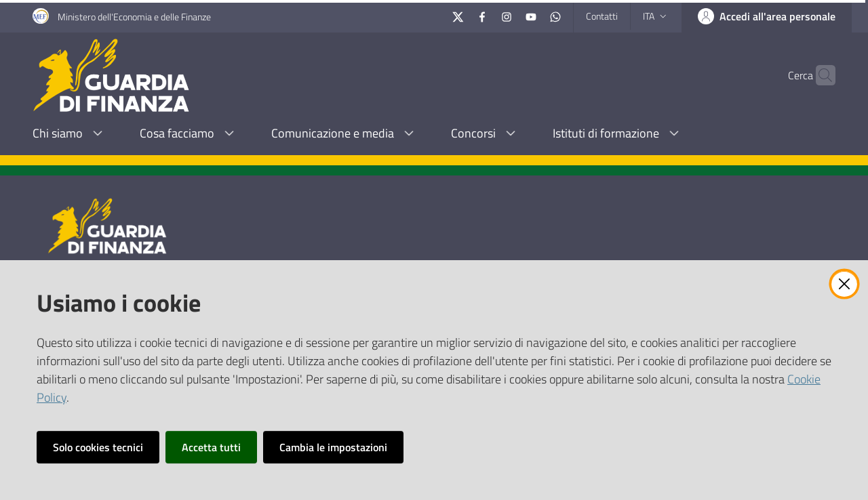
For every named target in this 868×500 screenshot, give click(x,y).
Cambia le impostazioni (333, 447)
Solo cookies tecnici (98, 447)
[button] (819, 75)
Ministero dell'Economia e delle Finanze (134, 17)
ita (656, 16)
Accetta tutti (211, 447)
